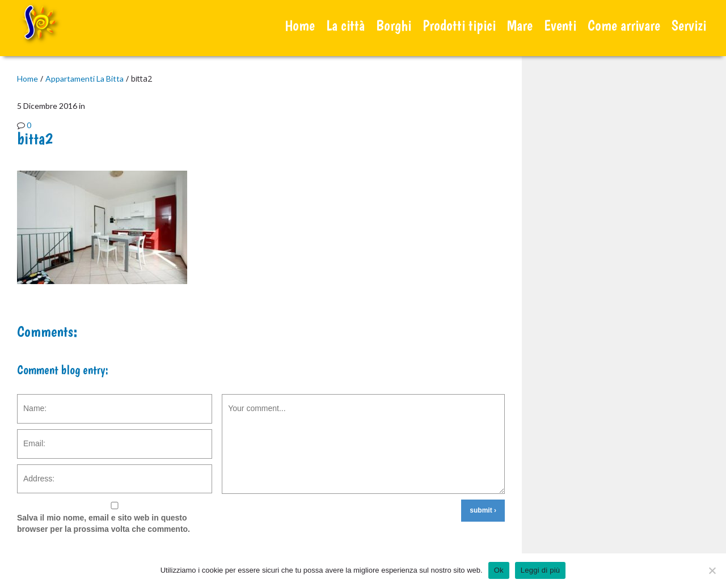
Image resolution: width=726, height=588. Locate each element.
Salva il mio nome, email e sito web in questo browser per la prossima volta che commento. (104, 523)
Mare (520, 25)
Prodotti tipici (459, 25)
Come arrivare (624, 25)
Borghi (394, 25)
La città (345, 25)
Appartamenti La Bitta (85, 79)
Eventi (560, 25)
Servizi (689, 25)
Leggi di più (541, 570)
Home (300, 25)
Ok (499, 570)
